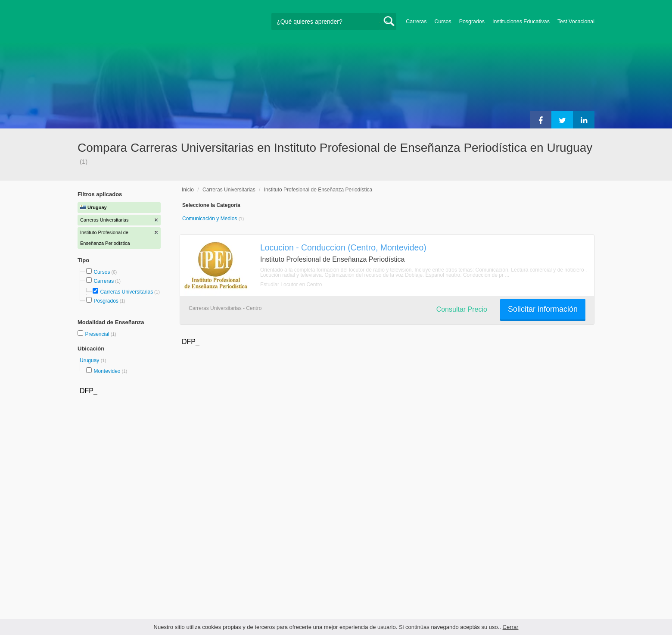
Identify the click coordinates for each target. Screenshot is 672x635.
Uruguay (90, 360)
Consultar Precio (462, 309)
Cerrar (511, 627)
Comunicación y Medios (210, 219)
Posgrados (472, 22)
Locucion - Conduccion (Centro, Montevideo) (343, 247)
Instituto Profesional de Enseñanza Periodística (318, 190)
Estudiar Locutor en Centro (291, 285)
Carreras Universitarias (126, 292)
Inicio (188, 190)
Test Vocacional (576, 22)
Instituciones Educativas (521, 22)
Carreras (416, 22)
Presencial (98, 334)
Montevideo (107, 371)
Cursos (443, 22)
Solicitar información (543, 309)
